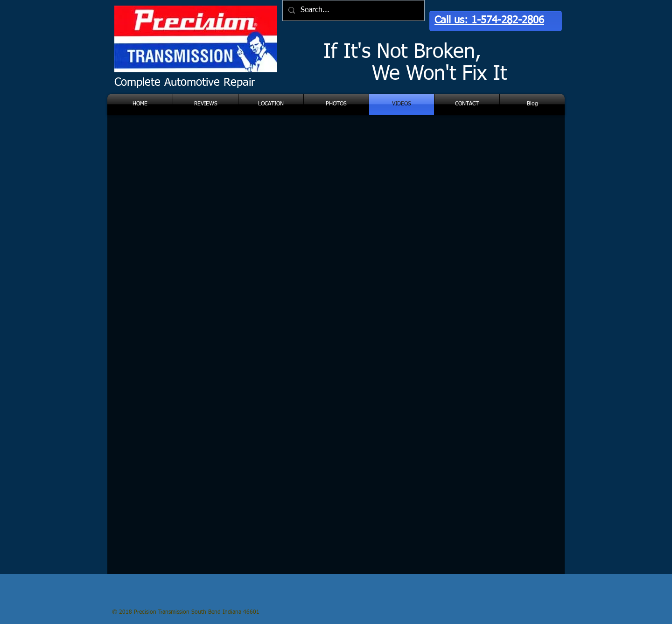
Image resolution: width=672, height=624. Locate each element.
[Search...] (353, 10)
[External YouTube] (220, 194)
